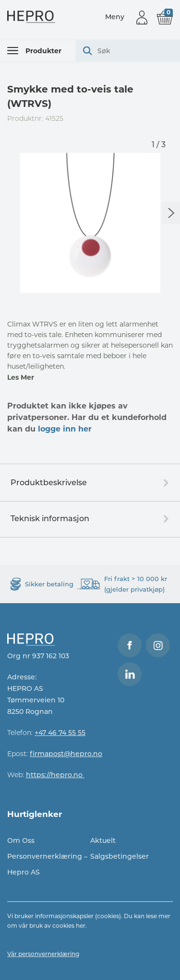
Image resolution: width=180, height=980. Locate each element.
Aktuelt (103, 840)
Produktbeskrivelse (49, 483)
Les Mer (21, 377)
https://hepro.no (55, 775)
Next (171, 213)
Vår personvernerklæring (43, 954)
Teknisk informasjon (50, 519)
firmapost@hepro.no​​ (66, 754)
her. (81, 926)
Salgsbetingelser (120, 856)
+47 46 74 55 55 (60, 733)
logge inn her (65, 429)
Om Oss (21, 840)
